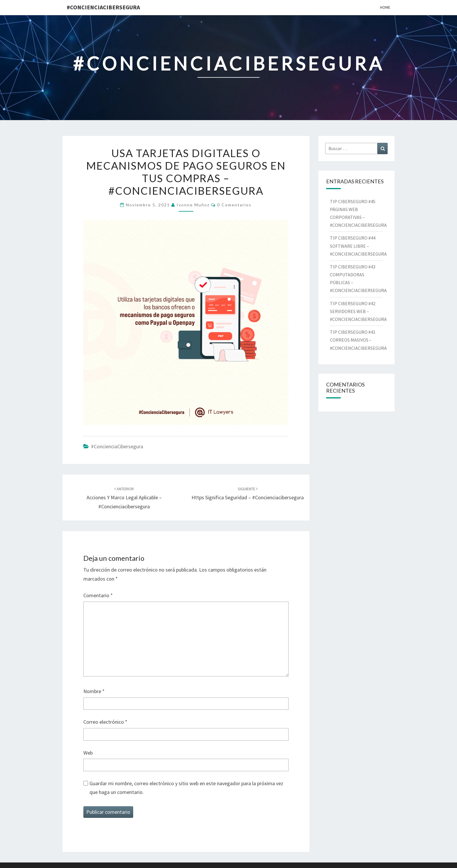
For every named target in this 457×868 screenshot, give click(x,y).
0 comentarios (234, 205)
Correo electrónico (105, 722)
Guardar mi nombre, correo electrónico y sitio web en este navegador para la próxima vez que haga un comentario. (186, 788)
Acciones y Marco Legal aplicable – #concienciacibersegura (124, 498)
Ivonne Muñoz (193, 205)
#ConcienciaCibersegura (103, 7)
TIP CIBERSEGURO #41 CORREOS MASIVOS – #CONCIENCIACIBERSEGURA (359, 340)
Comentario (98, 595)
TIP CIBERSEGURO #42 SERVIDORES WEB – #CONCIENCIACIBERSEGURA (360, 311)
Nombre (94, 691)
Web (88, 753)
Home (385, 7)
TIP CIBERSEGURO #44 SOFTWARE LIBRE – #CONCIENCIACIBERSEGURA (359, 246)
